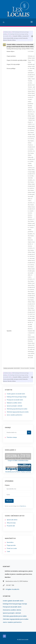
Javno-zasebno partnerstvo (15, 415)
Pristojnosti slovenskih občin (15, 400)
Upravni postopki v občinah (14, 406)
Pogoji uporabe (11, 545)
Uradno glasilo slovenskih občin (16, 394)
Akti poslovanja (11, 523)
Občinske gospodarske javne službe (17, 409)
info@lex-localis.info (12, 589)
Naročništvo (10, 542)
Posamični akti (11, 526)
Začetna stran (7, 32)
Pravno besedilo (25, 368)
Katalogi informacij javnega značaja (17, 397)
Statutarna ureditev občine (14, 403)
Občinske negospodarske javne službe (18, 412)
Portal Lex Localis (12, 548)
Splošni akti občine (12, 520)
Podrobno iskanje (12, 437)
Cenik (8, 552)
